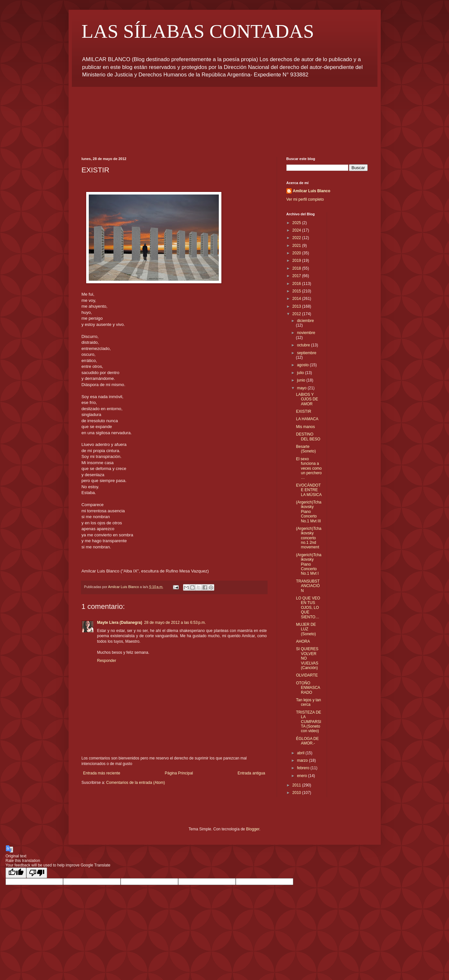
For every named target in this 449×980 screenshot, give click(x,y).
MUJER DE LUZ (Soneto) (306, 629)
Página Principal (179, 773)
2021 (297, 246)
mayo (302, 388)
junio (302, 380)
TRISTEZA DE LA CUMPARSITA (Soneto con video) (308, 722)
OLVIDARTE (307, 675)
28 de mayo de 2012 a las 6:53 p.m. (175, 623)
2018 (297, 268)
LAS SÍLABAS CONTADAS (198, 31)
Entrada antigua (251, 773)
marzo (303, 760)
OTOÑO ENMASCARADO (308, 688)
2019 (297, 261)
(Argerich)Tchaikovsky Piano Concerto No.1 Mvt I (309, 564)
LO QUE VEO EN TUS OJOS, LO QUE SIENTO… (308, 608)
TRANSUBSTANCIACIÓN (308, 586)
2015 (297, 291)
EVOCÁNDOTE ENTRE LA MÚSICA (309, 490)
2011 (297, 785)
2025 (297, 223)
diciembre (305, 321)
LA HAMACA (307, 419)
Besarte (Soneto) (306, 449)
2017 (297, 276)
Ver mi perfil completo (305, 199)
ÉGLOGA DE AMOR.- (307, 741)
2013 (297, 306)
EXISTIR (304, 411)
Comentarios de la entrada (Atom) (136, 783)
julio (301, 373)
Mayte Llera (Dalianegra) (120, 623)
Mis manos (305, 427)
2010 (297, 793)
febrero (304, 768)
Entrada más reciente (102, 773)
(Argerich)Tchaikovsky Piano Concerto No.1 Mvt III (309, 512)
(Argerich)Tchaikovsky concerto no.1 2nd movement (309, 538)
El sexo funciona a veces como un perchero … (309, 468)
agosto (303, 365)
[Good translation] (16, 873)
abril (301, 753)
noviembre (306, 333)
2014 (297, 299)
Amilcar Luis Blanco (312, 191)
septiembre (306, 353)
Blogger (253, 829)
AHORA (303, 641)
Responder (107, 661)
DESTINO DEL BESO (308, 436)
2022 (297, 238)
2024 (297, 230)
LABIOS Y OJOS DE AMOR (307, 399)
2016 (297, 284)
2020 (297, 253)
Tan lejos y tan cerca (308, 702)
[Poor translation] (37, 873)
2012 (297, 314)
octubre (304, 345)
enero (302, 776)
